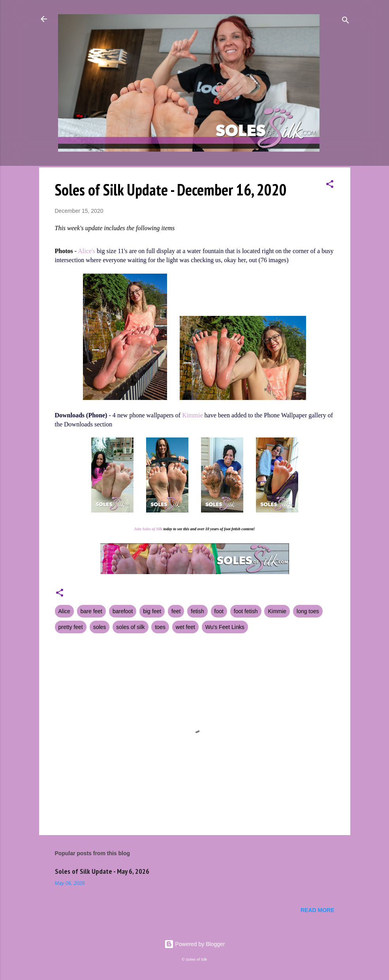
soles (100, 627)
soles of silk (130, 627)
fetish (197, 611)
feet (176, 611)
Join (137, 529)
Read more (318, 910)
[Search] (346, 22)
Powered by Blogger (195, 944)
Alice (64, 611)
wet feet (185, 627)
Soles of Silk (152, 529)
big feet (152, 611)
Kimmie (192, 415)
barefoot (123, 611)
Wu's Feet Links (225, 627)
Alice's (86, 251)
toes (160, 627)
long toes (308, 611)
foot (219, 611)
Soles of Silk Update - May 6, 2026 (102, 871)
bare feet (91, 611)
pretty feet (71, 627)
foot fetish (246, 611)
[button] (330, 185)
